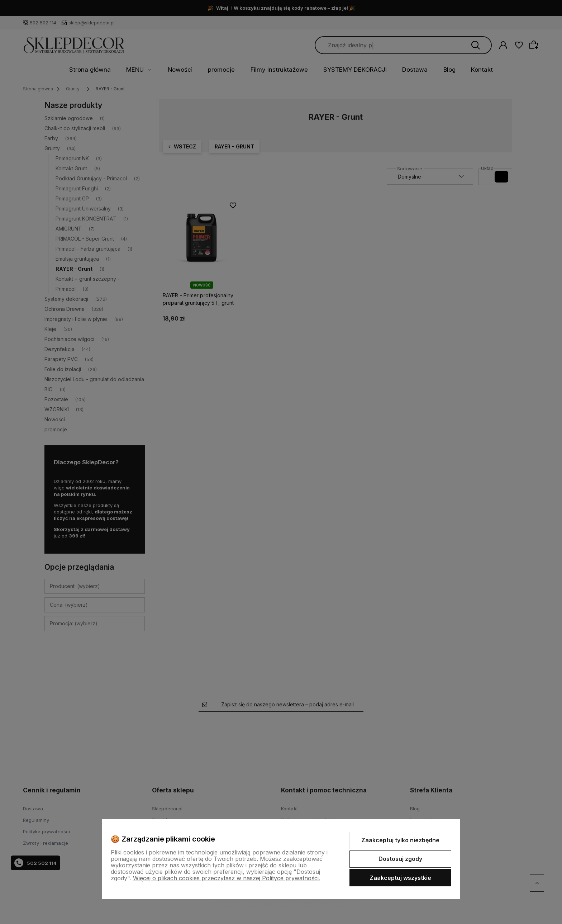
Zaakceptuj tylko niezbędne (400, 840)
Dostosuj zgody (400, 859)
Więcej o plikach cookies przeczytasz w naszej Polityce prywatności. (227, 878)
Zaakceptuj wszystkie (400, 878)
